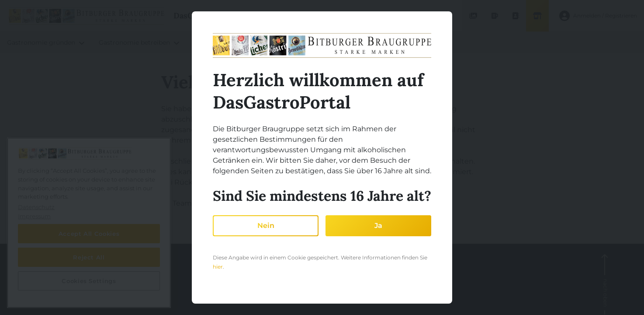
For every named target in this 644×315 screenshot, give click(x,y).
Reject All (89, 257)
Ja (378, 226)
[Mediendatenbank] (473, 16)
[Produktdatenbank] (495, 16)
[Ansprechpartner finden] (516, 16)
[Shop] (537, 16)
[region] (89, 223)
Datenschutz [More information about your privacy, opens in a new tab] (36, 207)
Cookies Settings (89, 281)
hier (218, 267)
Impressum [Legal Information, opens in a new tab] (34, 216)
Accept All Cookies (89, 234)
